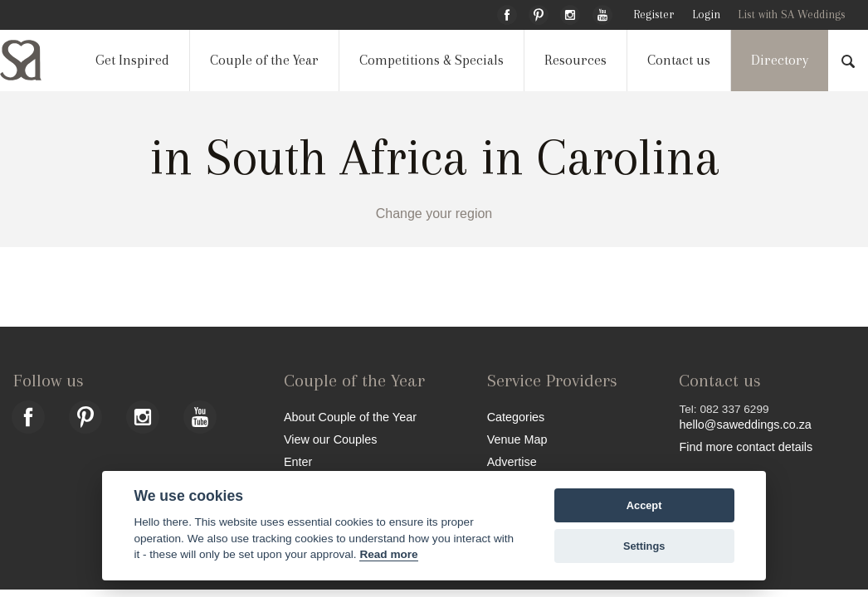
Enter (298, 461)
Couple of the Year (264, 60)
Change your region (434, 214)
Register (653, 15)
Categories (516, 417)
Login (706, 15)
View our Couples (331, 439)
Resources (575, 60)
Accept (644, 505)
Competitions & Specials (432, 60)
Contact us (679, 60)
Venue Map (517, 439)
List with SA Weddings (792, 15)
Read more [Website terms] (388, 554)
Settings (644, 546)
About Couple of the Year (350, 417)
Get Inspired (132, 60)
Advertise (512, 461)
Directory (780, 60)
